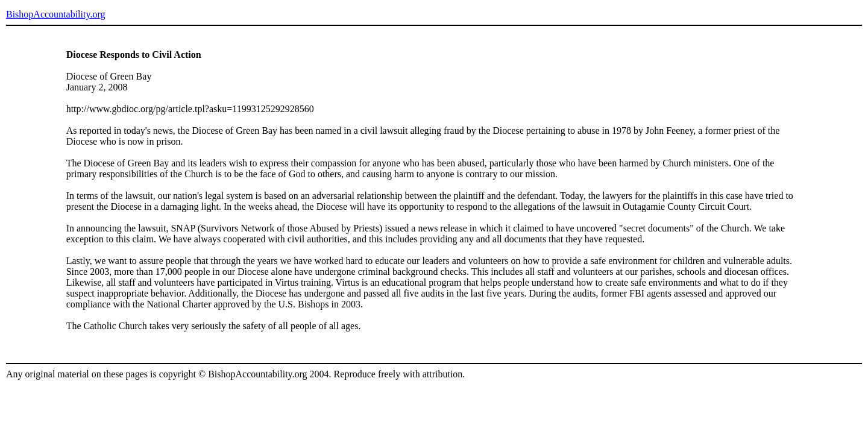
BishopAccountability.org (55, 14)
